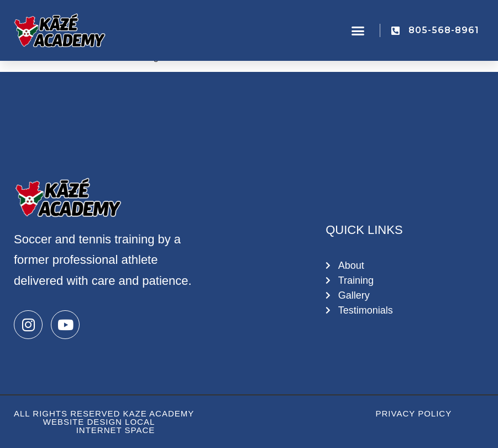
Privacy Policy (414, 413)
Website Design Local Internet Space (99, 426)
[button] (358, 30)
